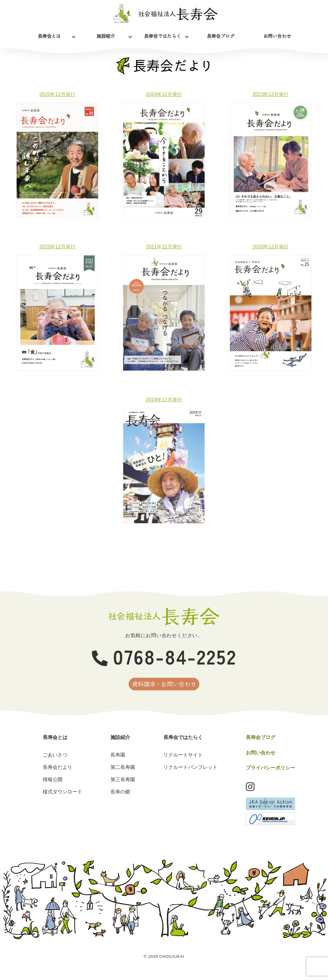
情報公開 (53, 786)
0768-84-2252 (164, 656)
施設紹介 (106, 35)
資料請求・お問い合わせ (164, 687)
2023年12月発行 (271, 94)
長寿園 (118, 761)
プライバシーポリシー (270, 775)
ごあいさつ (55, 761)
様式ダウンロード (62, 798)
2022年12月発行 (57, 247)
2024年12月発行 (164, 94)
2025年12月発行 (57, 94)
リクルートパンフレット (190, 774)
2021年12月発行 (164, 247)
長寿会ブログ (221, 35)
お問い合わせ (277, 35)
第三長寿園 (123, 786)
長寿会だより (58, 774)
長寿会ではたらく (162, 35)
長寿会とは (49, 35)
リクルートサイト (183, 761)
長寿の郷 (120, 798)
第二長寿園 (123, 774)
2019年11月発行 (164, 400)
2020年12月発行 (271, 247)
